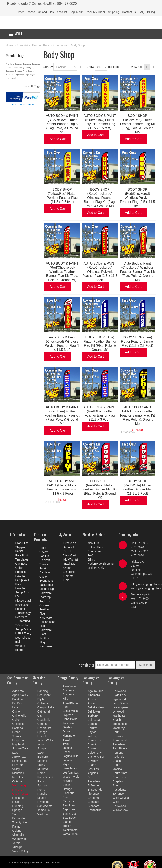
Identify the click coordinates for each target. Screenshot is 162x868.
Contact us (129, 12)
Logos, (33, 75)
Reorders (21, 617)
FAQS (19, 551)
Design (16, 68)
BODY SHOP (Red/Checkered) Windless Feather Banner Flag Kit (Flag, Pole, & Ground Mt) (100, 198)
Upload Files (46, 12)
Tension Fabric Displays (45, 568)
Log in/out (76, 12)
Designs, (19, 71)
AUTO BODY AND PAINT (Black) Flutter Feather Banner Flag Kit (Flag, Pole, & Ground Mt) (137, 415)
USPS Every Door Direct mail (23, 638)
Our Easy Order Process (21, 568)
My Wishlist (71, 559)
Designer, (30, 68)
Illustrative (10, 75)
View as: (137, 67)
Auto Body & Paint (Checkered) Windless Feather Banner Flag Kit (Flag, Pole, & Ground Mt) (137, 272)
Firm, (25, 71)
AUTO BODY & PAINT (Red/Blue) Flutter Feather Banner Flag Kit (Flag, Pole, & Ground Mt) (62, 415)
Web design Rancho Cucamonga (20, 790)
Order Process (26, 12)
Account (62, 12)
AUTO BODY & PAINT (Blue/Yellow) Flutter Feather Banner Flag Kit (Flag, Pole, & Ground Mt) (62, 124)
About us (93, 543)
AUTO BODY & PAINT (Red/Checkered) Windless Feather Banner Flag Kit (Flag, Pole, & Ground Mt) (62, 272)
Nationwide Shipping (101, 564)
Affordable (10, 64)
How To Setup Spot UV (22, 592)
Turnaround (23, 621)
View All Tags (32, 86)
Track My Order (95, 12)
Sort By (48, 67)
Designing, (10, 71)
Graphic (31, 71)
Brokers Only (96, 568)
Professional (11, 78)
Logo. (27, 75)
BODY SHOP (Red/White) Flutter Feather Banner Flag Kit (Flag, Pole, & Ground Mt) (100, 489)
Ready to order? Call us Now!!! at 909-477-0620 (42, 4)
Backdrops (46, 585)
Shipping (114, 12)
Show (90, 67)
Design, (22, 68)
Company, (27, 64)
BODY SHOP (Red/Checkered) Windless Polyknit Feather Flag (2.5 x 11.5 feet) (138, 198)
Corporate (36, 64)
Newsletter (87, 665)
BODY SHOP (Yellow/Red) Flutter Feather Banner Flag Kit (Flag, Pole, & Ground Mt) (137, 124)
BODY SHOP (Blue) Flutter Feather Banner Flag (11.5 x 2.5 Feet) (138, 341)
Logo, (22, 75)
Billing (151, 12)
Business (19, 64)
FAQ (142, 12)
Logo (17, 75)
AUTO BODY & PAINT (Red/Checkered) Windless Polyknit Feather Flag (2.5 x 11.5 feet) (100, 272)
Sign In (68, 551)
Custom (9, 68)
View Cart (70, 555)
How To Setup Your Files (22, 580)
